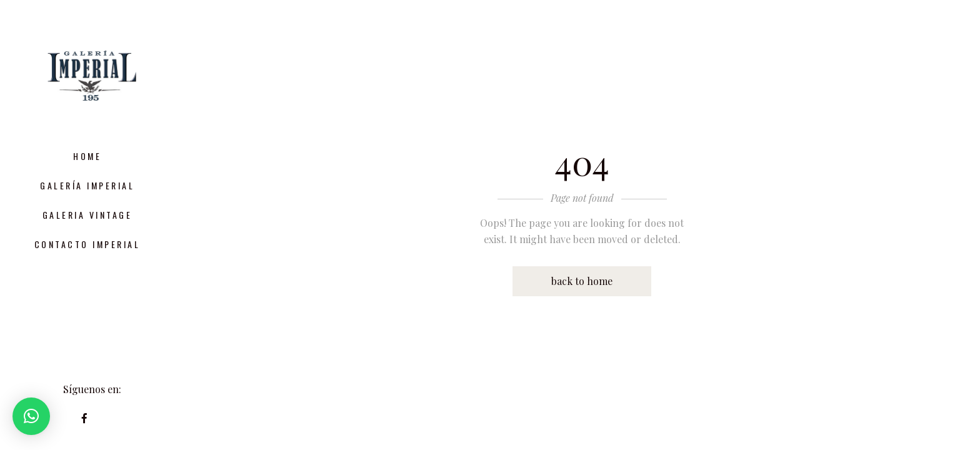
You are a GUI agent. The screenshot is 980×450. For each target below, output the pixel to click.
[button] (31, 416)
